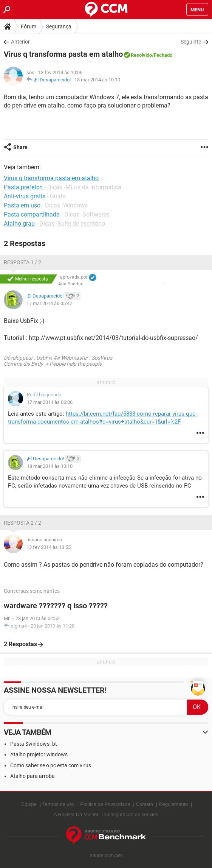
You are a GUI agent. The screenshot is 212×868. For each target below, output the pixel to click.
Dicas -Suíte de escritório (72, 224)
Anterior (20, 42)
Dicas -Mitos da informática (84, 187)
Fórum (29, 26)
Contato (145, 804)
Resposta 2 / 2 (22, 523)
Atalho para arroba (32, 776)
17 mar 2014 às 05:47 (49, 303)
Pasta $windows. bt (34, 744)
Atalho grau (19, 224)
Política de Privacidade (105, 804)
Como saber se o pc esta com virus (51, 765)
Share (20, 147)
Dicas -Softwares (87, 214)
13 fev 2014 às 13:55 (49, 547)
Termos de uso (58, 804)
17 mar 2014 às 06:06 (50, 402)
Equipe (29, 804)
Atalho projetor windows (39, 754)
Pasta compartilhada (32, 214)
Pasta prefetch (23, 187)
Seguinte (191, 42)
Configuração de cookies (131, 814)
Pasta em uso (22, 205)
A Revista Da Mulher (76, 814)
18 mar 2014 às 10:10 (97, 80)
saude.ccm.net (106, 855)
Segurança (59, 26)
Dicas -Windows (66, 205)
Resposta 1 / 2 (22, 262)
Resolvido (141, 55)
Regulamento (173, 804)
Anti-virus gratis (25, 196)
